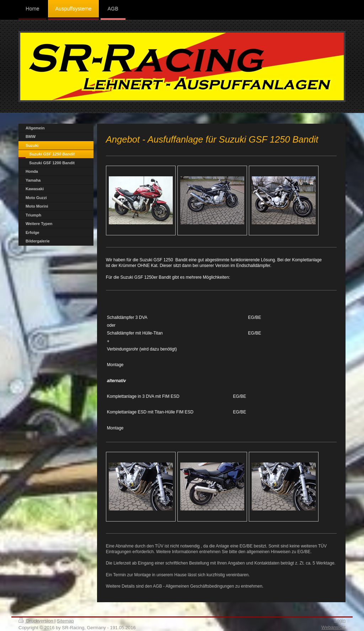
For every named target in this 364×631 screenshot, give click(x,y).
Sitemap (65, 621)
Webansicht (333, 627)
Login (340, 621)
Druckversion (36, 621)
